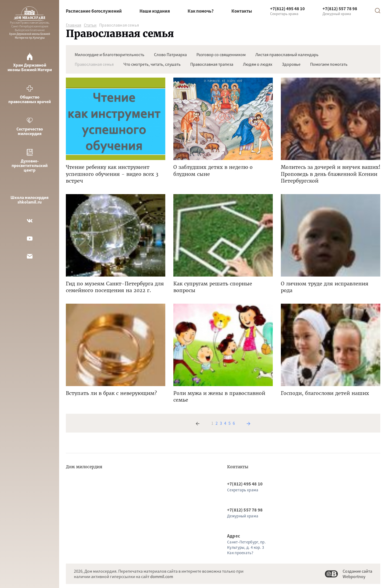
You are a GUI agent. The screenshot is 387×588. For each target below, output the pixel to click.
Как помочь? (201, 11)
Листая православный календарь (287, 55)
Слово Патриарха (170, 55)
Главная (74, 25)
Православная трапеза (212, 64)
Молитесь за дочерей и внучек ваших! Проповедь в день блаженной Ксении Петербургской (331, 174)
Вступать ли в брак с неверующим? (111, 393)
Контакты (242, 11)
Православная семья (94, 64)
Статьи (90, 25)
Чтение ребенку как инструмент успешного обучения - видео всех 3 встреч (112, 174)
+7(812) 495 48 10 (287, 9)
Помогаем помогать (329, 64)
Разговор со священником (221, 55)
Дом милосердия (84, 467)
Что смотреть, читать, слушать (152, 64)
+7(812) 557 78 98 (340, 9)
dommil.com (162, 576)
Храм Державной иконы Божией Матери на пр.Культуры (30, 23)
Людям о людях (258, 64)
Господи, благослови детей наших (325, 393)
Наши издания (155, 11)
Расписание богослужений (94, 11)
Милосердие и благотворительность (110, 55)
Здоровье (291, 64)
